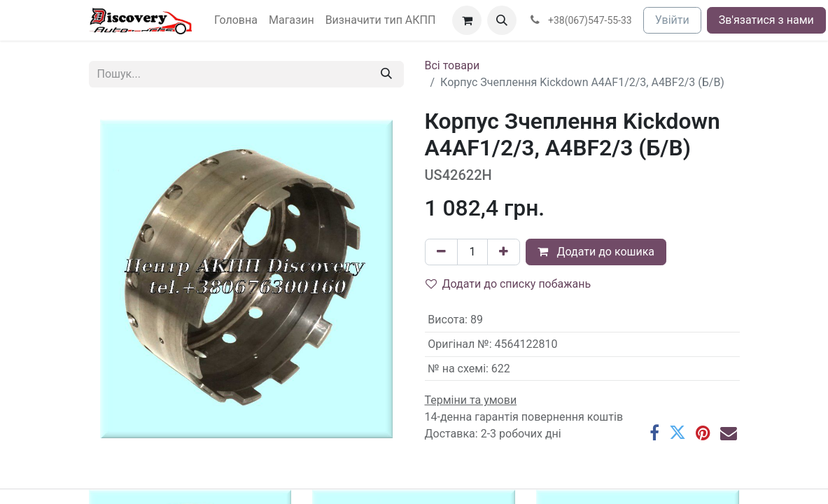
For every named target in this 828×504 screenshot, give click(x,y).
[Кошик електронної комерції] (467, 20)
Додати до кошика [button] (596, 252)
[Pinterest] (703, 433)
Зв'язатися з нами (766, 20)
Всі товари (452, 65)
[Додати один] (504, 252)
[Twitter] (678, 433)
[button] (502, 20)
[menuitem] (236, 20)
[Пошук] (386, 74)
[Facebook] (654, 433)
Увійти (672, 20)
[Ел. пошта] (729, 433)
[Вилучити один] (441, 252)
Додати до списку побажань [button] (508, 284)
